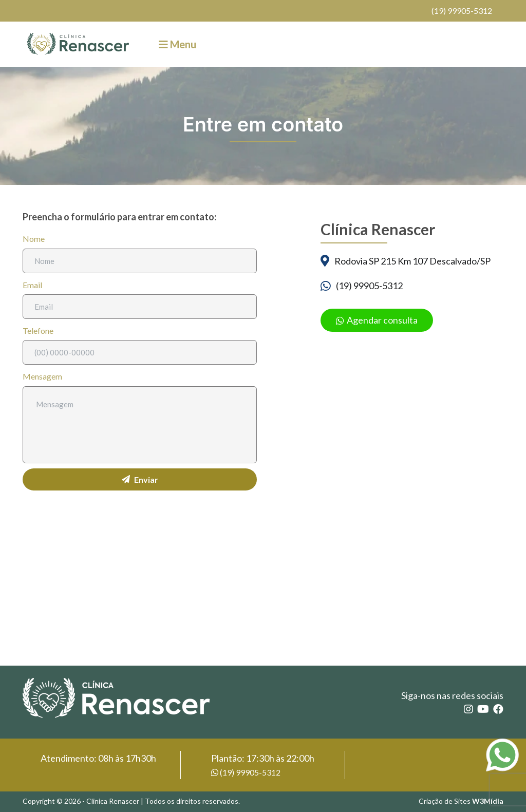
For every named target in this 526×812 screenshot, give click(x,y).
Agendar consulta (377, 320)
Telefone (38, 331)
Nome (34, 239)
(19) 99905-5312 (462, 11)
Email (32, 285)
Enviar (140, 479)
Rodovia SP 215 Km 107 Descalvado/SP (412, 261)
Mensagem (42, 376)
